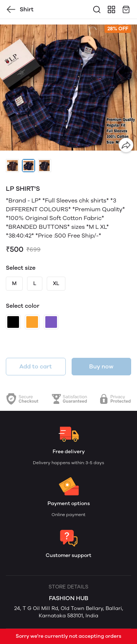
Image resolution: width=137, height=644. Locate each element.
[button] (12, 166)
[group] (68, 88)
